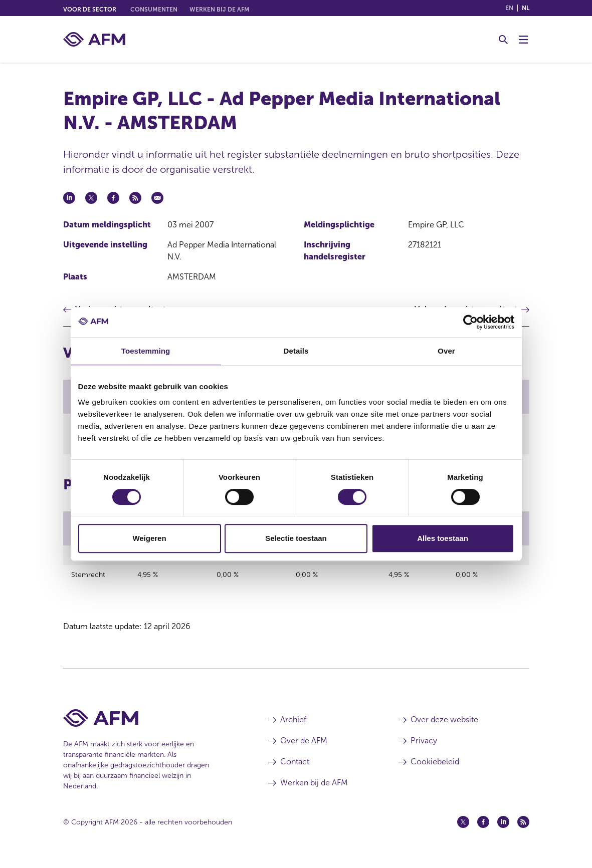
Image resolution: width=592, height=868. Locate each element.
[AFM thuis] (94, 39)
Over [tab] (446, 351)
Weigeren (149, 538)
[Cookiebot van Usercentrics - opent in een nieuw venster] (470, 322)
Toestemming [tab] (146, 351)
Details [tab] (296, 351)
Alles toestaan (443, 538)
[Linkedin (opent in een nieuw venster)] (503, 829)
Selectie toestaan (296, 538)
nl (526, 8)
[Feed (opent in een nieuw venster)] (523, 829)
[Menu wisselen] (523, 40)
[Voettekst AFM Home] (151, 726)
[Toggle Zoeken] (503, 40)
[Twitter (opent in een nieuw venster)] (463, 829)
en (509, 8)
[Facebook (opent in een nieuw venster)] (483, 829)
